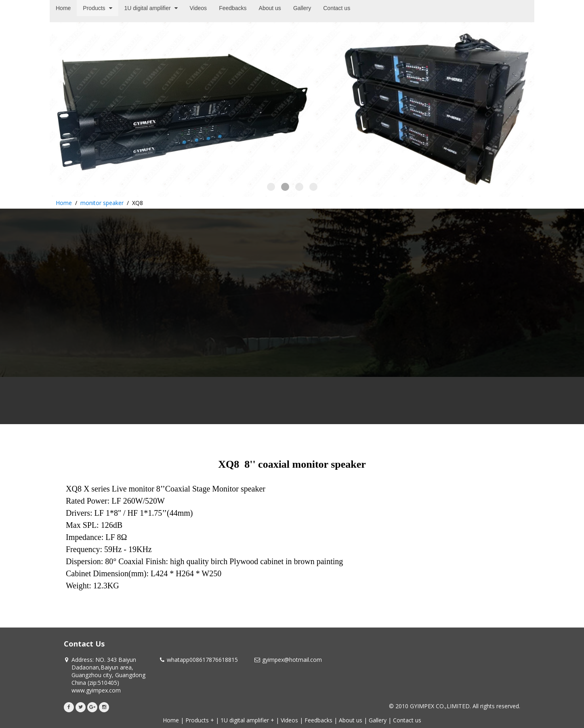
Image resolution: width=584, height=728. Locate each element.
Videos (289, 720)
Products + (200, 720)
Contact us (407, 720)
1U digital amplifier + (247, 720)
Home (64, 203)
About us (351, 720)
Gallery (378, 720)
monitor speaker (102, 203)
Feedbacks (318, 720)
